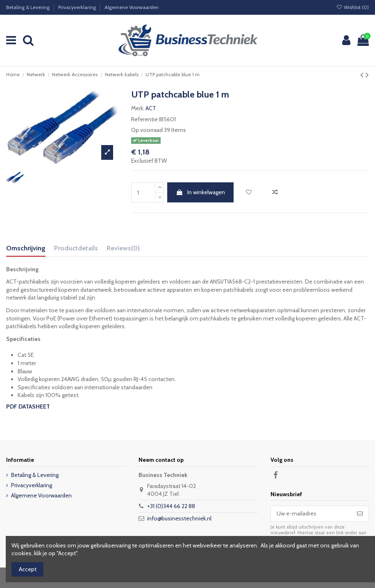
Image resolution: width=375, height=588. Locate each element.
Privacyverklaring (78, 7)
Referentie (144, 119)
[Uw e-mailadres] (311, 514)
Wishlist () (353, 7)
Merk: (138, 108)
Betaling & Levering (28, 7)
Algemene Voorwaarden (132, 7)
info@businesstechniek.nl (179, 518)
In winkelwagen (200, 192)
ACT (151, 108)
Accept (28, 569)
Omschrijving (26, 248)
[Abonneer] (360, 514)
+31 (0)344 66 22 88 (171, 506)
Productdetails (76, 248)
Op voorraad (147, 130)
